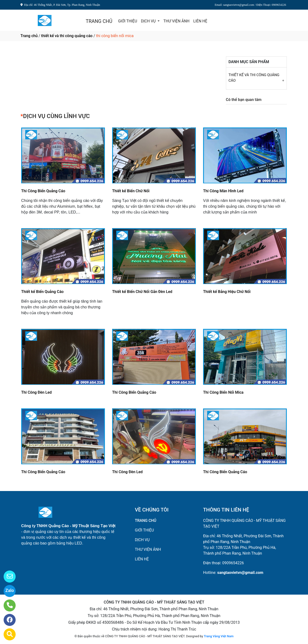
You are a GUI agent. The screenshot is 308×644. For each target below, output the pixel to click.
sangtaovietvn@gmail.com (240, 573)
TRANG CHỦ (99, 21)
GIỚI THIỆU (128, 21)
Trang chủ (29, 36)
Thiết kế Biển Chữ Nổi (131, 191)
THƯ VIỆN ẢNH (176, 21)
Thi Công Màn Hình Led (223, 191)
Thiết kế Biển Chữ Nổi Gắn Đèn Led (142, 292)
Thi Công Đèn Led (36, 392)
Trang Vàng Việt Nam (219, 636)
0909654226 (233, 563)
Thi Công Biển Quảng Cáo (43, 191)
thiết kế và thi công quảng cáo (67, 36)
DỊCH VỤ (149, 21)
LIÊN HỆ (200, 21)
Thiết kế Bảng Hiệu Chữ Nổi (227, 292)
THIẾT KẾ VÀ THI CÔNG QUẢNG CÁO (254, 78)
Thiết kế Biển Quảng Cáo (42, 292)
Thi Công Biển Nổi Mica (223, 392)
